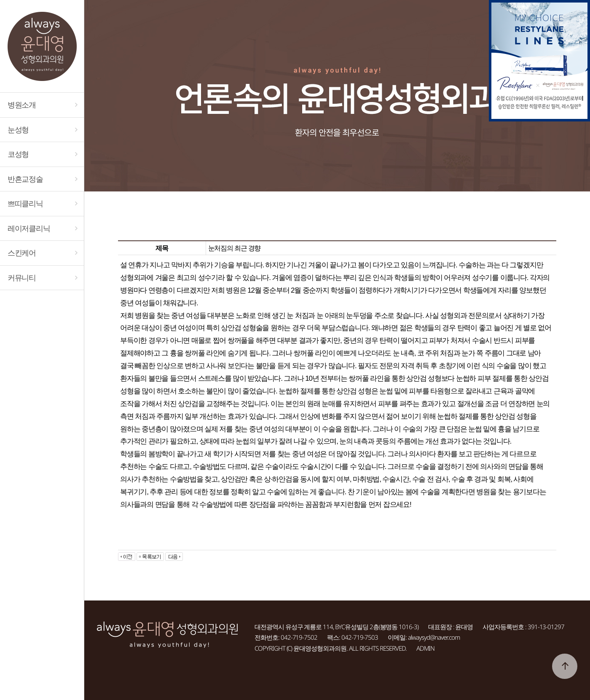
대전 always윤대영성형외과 (42, 46)
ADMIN (426, 648)
